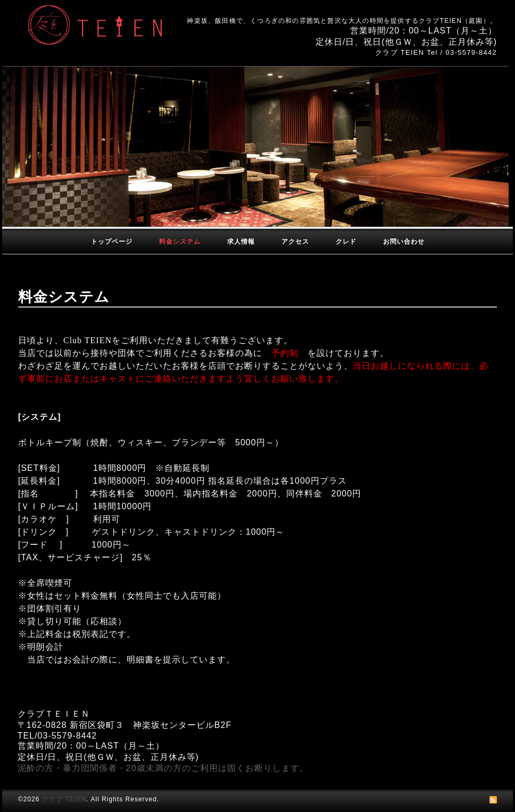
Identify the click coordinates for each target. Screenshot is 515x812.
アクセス (295, 242)
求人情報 (241, 242)
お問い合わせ (404, 242)
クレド (346, 242)
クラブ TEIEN (64, 799)
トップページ (112, 242)
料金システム (180, 242)
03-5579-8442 (471, 52)
